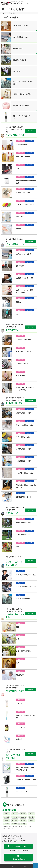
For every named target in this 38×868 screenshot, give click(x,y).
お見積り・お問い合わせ (19, 859)
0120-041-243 (19, 846)
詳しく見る (31, 131)
